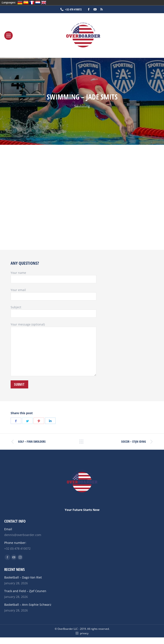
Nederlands (38, 3)
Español (26, 3)
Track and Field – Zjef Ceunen (25, 591)
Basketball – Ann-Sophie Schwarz (28, 605)
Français (32, 3)
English (44, 3)
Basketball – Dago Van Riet (23, 577)
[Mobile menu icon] (8, 36)
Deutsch (20, 3)
